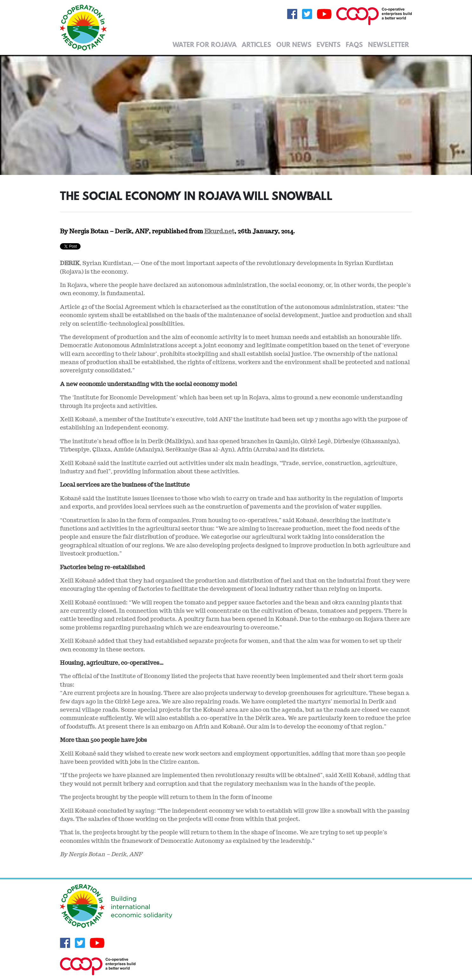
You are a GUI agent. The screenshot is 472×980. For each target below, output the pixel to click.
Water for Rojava (205, 44)
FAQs (354, 44)
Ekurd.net (219, 231)
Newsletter (389, 44)
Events (329, 44)
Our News (294, 44)
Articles (256, 44)
